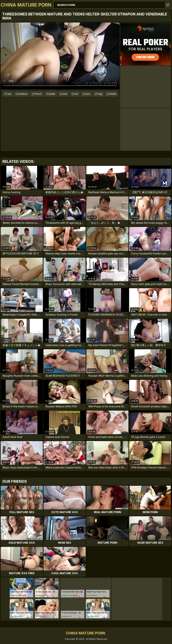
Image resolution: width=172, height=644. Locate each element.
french (38, 94)
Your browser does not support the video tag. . (60, 56)
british (113, 94)
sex (76, 94)
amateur (23, 94)
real (9, 94)
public (52, 94)
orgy (100, 94)
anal (65, 94)
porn (88, 94)
